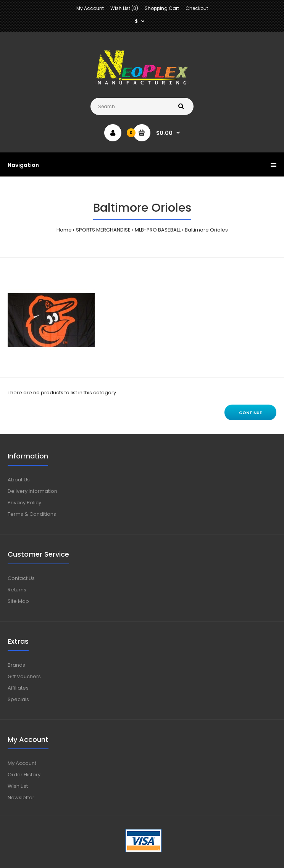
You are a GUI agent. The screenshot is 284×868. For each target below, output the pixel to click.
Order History (24, 775)
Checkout (197, 8)
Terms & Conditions (32, 514)
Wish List (18, 786)
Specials (18, 699)
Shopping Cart (162, 8)
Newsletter (21, 798)
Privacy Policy (24, 503)
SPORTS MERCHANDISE (103, 230)
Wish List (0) (124, 8)
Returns (17, 590)
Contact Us (21, 578)
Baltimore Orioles (206, 230)
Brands (16, 665)
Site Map (18, 601)
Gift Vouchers (24, 676)
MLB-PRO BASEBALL (158, 230)
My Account (90, 8)
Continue (250, 413)
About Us (19, 480)
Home (64, 230)
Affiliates (18, 688)
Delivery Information (32, 491)
